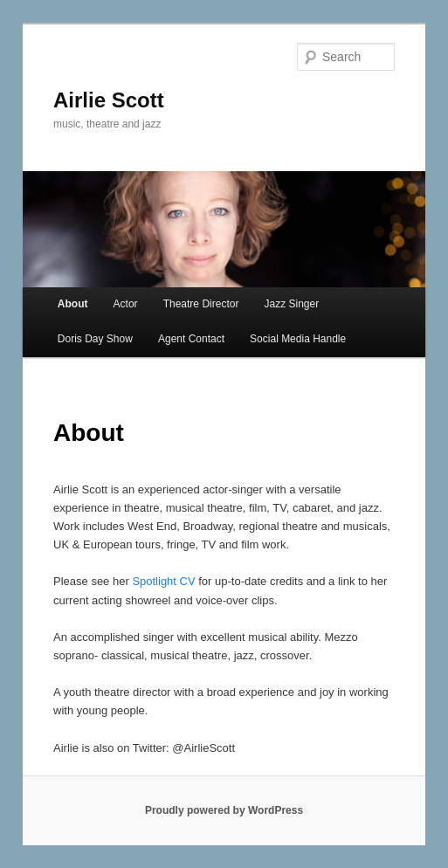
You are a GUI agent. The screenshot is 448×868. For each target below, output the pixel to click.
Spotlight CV (163, 581)
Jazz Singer (291, 304)
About (73, 304)
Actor (126, 304)
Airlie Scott (109, 100)
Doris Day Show (95, 339)
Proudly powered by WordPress (224, 810)
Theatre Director (201, 304)
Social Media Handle (298, 339)
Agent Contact (191, 339)
